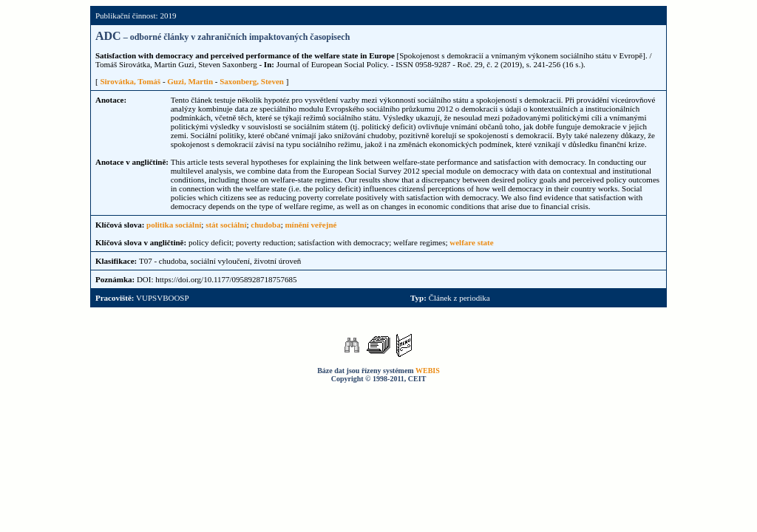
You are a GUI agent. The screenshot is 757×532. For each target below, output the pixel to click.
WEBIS (428, 371)
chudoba (265, 225)
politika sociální (174, 225)
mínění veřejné (310, 225)
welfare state (471, 242)
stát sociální (226, 225)
